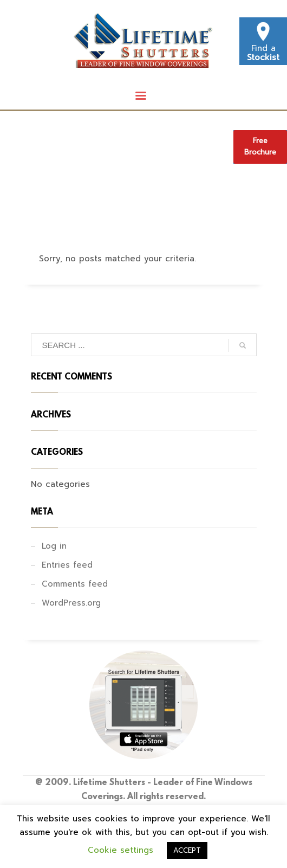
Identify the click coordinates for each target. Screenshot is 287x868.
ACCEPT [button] (187, 850)
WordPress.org (71, 603)
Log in (54, 546)
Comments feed (75, 584)
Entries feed (67, 565)
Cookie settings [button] (120, 850)
